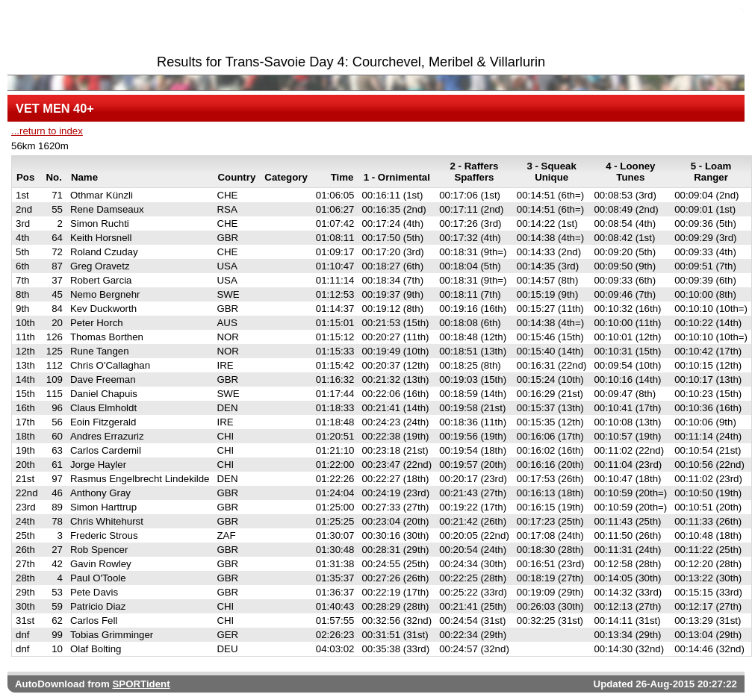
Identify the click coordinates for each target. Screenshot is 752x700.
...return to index (47, 131)
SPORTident (141, 684)
